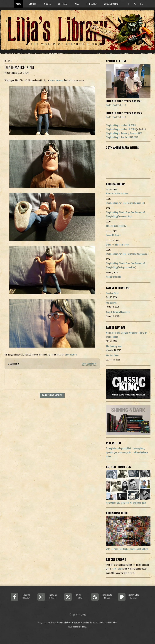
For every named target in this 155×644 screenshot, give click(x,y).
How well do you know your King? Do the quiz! (126, 503)
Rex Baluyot (111, 303)
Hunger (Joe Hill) (113, 277)
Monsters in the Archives (117, 193)
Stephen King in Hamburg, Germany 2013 (124, 133)
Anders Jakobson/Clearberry (69, 622)
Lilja (73, 614)
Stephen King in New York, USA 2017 (122, 137)
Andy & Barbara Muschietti (118, 312)
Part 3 (123, 105)
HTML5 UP (112, 622)
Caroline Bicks (112, 293)
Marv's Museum (56, 80)
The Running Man (114, 346)
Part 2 (116, 105)
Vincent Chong (80, 626)
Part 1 (109, 105)
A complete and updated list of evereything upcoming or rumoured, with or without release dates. (127, 452)
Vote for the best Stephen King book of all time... (128, 549)
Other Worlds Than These (117, 244)
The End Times (112, 355)
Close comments (89, 364)
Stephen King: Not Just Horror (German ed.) (125, 203)
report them (117, 569)
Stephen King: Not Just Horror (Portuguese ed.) (127, 254)
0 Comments (14, 364)
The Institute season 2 (116, 226)
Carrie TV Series (113, 235)
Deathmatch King (19, 67)
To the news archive (52, 395)
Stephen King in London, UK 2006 (121, 125)
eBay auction (71, 354)
